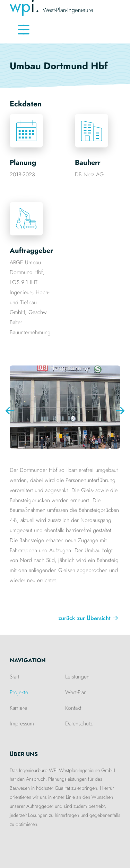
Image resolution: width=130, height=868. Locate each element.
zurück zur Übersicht (84, 618)
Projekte (19, 692)
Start (15, 677)
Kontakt (73, 708)
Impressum (22, 724)
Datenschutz (79, 724)
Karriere (18, 708)
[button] (120, 411)
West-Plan (76, 692)
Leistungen (77, 677)
